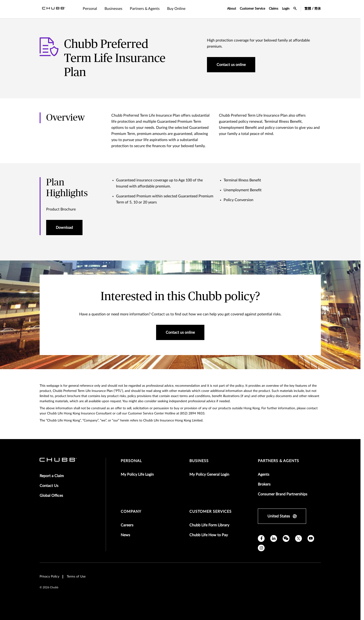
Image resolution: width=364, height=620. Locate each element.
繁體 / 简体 (313, 9)
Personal (131, 461)
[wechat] (286, 538)
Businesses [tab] (113, 9)
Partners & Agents (278, 461)
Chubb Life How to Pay (209, 535)
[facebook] (261, 538)
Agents (264, 475)
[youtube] (311, 538)
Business (199, 461)
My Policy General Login (209, 475)
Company (131, 512)
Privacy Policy (49, 577)
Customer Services (210, 512)
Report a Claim (52, 476)
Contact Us (49, 486)
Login (286, 9)
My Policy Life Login (137, 475)
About (232, 9)
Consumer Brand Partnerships (283, 494)
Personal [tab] (90, 9)
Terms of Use (76, 577)
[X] (298, 538)
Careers (127, 525)
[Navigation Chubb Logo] (54, 9)
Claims (274, 9)
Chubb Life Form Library (209, 525)
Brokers (264, 484)
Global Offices (51, 496)
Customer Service (252, 9)
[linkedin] (274, 538)
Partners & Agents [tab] (145, 9)
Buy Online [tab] (176, 9)
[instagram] (261, 548)
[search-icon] (295, 9)
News (125, 535)
